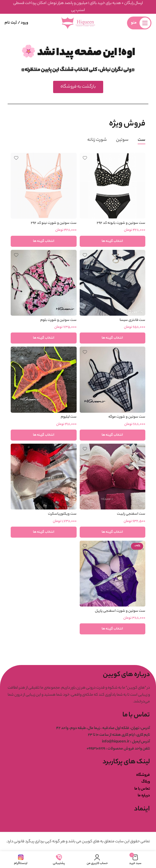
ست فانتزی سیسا (132, 320)
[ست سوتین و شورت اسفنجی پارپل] (113, 574)
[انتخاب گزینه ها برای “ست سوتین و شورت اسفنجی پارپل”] (113, 629)
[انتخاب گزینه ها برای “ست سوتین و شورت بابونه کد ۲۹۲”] (113, 241)
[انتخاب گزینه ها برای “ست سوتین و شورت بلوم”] (44, 338)
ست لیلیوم (69, 417)
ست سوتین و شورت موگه (127, 417)
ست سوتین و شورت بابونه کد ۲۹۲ (121, 223)
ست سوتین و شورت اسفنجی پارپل (120, 611)
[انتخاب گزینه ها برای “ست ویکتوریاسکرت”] (44, 532)
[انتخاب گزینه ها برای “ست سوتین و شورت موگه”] (113, 435)
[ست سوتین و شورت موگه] (113, 380)
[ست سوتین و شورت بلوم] (44, 283)
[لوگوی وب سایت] (78, 23)
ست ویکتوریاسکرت (62, 514)
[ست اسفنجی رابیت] (113, 477)
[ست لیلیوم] (44, 380)
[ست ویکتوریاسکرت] (44, 477)
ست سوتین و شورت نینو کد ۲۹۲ (54, 223)
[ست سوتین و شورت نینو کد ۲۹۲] (44, 186)
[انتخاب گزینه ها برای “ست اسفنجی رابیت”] (113, 532)
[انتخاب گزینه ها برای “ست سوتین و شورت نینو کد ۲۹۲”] (44, 241)
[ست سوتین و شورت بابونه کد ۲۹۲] (113, 186)
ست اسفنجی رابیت (131, 514)
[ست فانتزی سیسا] (113, 283)
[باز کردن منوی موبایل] (139, 23)
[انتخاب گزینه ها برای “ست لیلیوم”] (44, 435)
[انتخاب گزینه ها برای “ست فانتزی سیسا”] (113, 338)
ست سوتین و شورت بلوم (58, 320)
